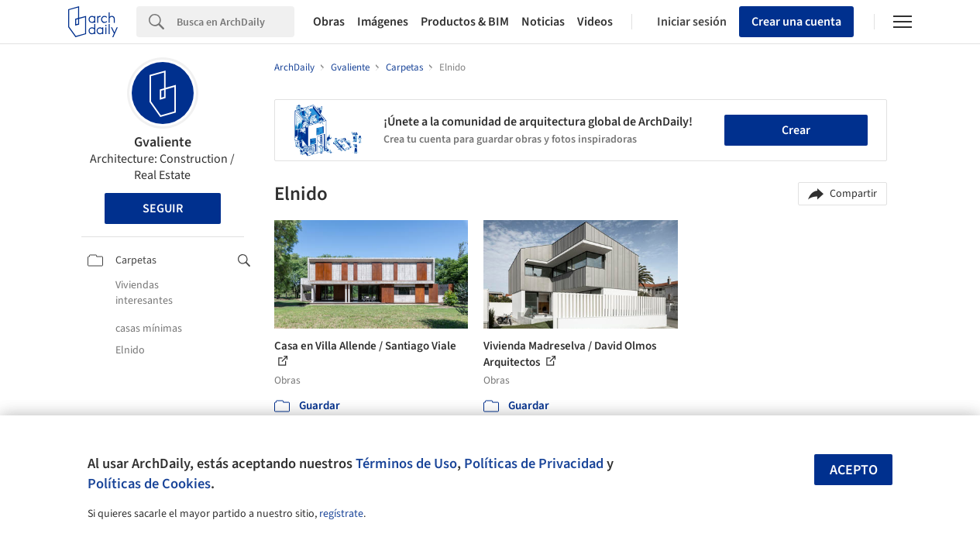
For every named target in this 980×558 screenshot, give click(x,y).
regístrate (341, 514)
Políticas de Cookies (149, 484)
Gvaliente (163, 142)
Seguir (163, 208)
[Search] (236, 22)
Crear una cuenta (796, 22)
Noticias (543, 22)
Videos (595, 22)
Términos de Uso (406, 463)
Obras (329, 22)
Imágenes (383, 22)
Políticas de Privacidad (534, 463)
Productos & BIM (465, 22)
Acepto (854, 470)
